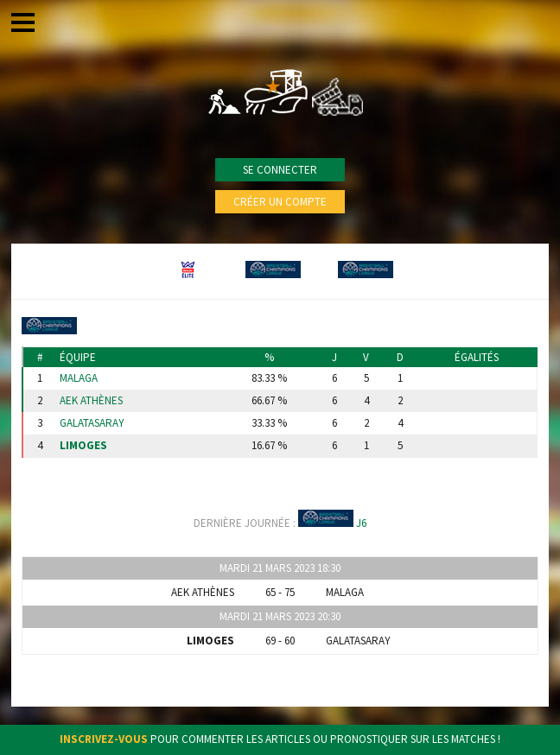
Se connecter (280, 170)
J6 (361, 523)
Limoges (83, 446)
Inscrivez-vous (104, 739)
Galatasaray (92, 423)
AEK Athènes (91, 401)
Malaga (79, 378)
